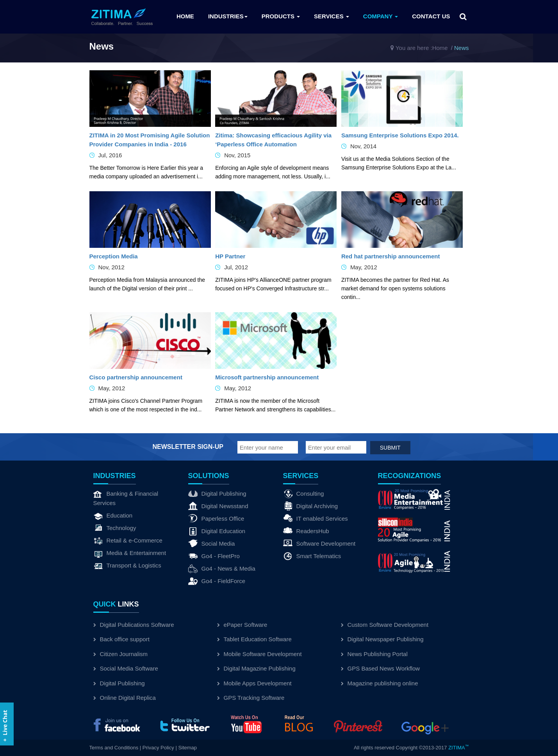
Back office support (121, 639)
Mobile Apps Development (254, 683)
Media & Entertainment (130, 553)
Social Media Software (126, 668)
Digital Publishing (217, 494)
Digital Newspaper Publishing (382, 639)
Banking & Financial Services (126, 498)
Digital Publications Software (134, 625)
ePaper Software (242, 625)
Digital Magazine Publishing (256, 668)
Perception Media (114, 256)
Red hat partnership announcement (391, 256)
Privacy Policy (158, 748)
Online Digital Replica (125, 698)
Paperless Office (216, 519)
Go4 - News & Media (222, 569)
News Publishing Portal (374, 654)
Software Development (319, 544)
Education (113, 516)
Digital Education (217, 531)
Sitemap (187, 748)
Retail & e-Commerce (128, 541)
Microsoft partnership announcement (267, 377)
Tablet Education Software (254, 639)
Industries (228, 16)
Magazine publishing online (380, 683)
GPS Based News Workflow (381, 668)
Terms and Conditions (114, 748)
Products (281, 16)
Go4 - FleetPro (214, 556)
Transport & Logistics (127, 566)
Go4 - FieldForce (217, 581)
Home (185, 16)
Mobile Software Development (259, 654)
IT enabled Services (316, 519)
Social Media (212, 544)
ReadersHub (306, 531)
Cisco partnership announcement (136, 377)
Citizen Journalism (121, 654)
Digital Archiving (311, 506)
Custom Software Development (385, 625)
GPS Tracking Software (251, 698)
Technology (115, 528)
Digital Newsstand (218, 506)
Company (381, 16)
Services (332, 16)
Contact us (431, 16)
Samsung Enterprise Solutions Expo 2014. (400, 135)
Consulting (304, 494)
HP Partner (230, 256)
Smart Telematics (312, 556)
